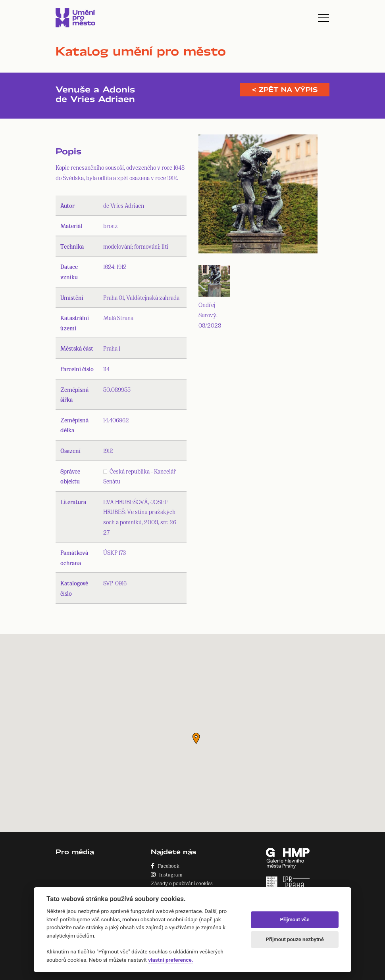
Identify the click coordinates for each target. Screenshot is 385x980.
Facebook (165, 866)
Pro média (75, 852)
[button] (196, 738)
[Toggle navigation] (323, 18)
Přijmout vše (295, 920)
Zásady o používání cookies (182, 883)
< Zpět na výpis (285, 90)
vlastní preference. (170, 960)
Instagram (167, 874)
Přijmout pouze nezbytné (295, 939)
